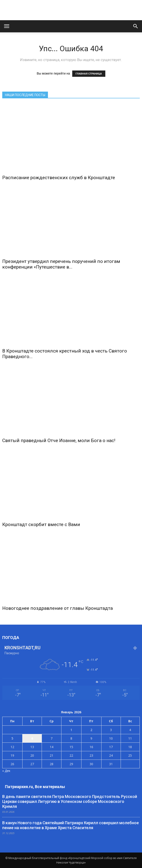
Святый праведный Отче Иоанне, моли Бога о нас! (59, 441)
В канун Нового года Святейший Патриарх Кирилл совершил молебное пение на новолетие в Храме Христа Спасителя (71, 825)
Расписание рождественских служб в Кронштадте (59, 178)
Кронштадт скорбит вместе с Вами (41, 524)
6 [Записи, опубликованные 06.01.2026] (32, 738)
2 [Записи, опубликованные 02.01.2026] (91, 730)
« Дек (6, 771)
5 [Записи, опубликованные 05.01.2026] (12, 738)
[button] (136, 26)
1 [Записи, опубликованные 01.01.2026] (71, 730)
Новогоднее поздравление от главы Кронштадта (57, 608)
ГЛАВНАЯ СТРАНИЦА (89, 74)
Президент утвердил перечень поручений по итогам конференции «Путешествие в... (61, 264)
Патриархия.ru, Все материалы (35, 787)
